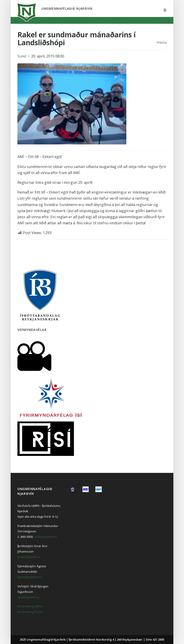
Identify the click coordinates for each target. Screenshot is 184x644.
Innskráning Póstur (30, 612)
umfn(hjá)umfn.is (45, 537)
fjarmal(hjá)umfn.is (30, 577)
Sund (22, 56)
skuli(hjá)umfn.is (28, 597)
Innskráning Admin (30, 606)
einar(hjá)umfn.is (29, 557)
